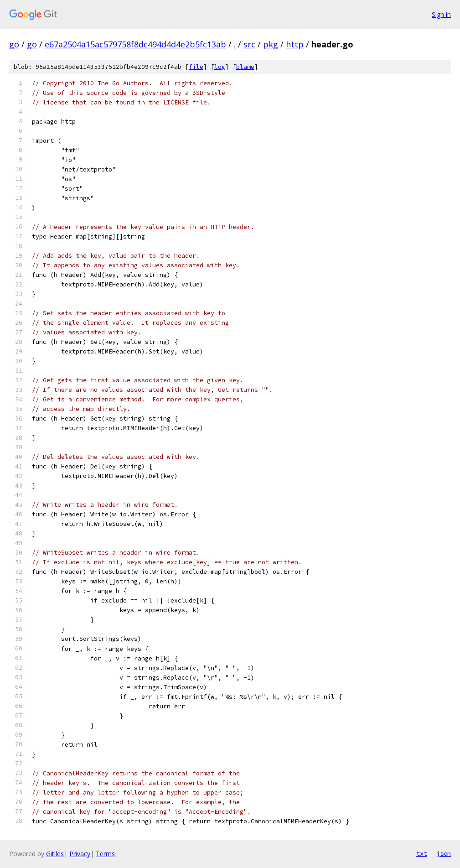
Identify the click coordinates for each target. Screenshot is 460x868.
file (196, 67)
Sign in (441, 14)
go (14, 44)
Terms (105, 854)
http (295, 44)
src (249, 44)
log (220, 67)
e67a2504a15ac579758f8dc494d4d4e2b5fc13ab (135, 44)
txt (422, 853)
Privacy (80, 854)
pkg (271, 44)
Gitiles (55, 854)
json (444, 853)
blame (245, 67)
